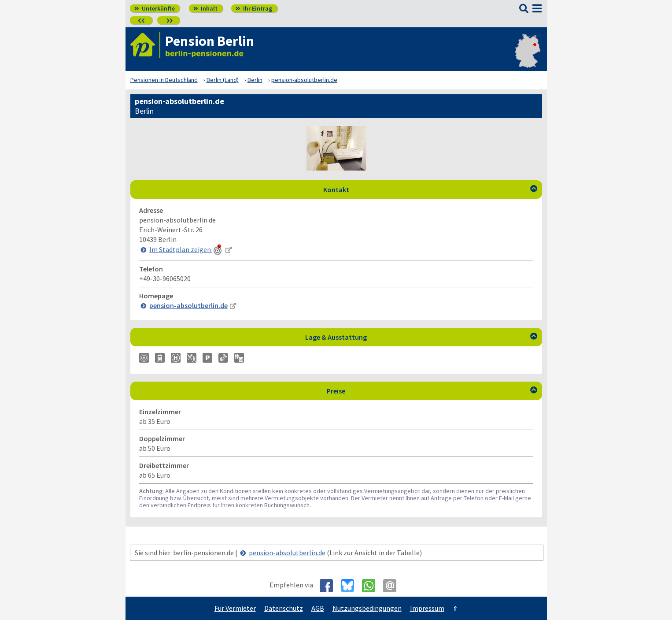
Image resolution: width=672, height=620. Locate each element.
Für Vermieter (235, 608)
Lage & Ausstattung (421, 337)
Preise (432, 391)
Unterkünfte (155, 8)
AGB (318, 608)
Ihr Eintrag (254, 8)
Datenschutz (284, 608)
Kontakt (430, 189)
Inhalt (205, 8)
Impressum (427, 608)
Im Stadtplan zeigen (186, 249)
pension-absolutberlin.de (287, 553)
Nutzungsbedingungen (367, 608)
